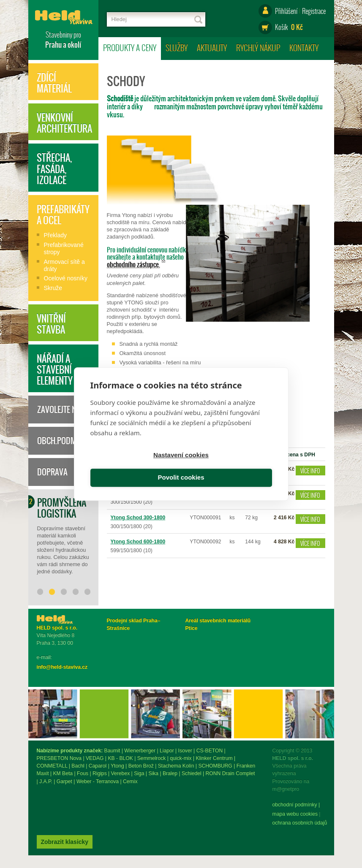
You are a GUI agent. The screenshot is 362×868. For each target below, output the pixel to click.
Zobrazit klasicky (135, 803)
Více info (310, 471)
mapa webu (50, 816)
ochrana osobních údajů (64, 825)
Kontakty (304, 47)
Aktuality (212, 47)
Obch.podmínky (64, 441)
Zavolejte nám (62, 410)
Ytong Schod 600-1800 (138, 542)
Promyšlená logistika (62, 508)
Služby (177, 47)
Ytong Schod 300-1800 (138, 518)
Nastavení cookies (134, 467)
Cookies (73, 816)
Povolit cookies (228, 467)
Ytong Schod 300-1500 (138, 494)
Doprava (52, 472)
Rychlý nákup (258, 47)
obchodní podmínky (59, 807)
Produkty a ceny (130, 47)
